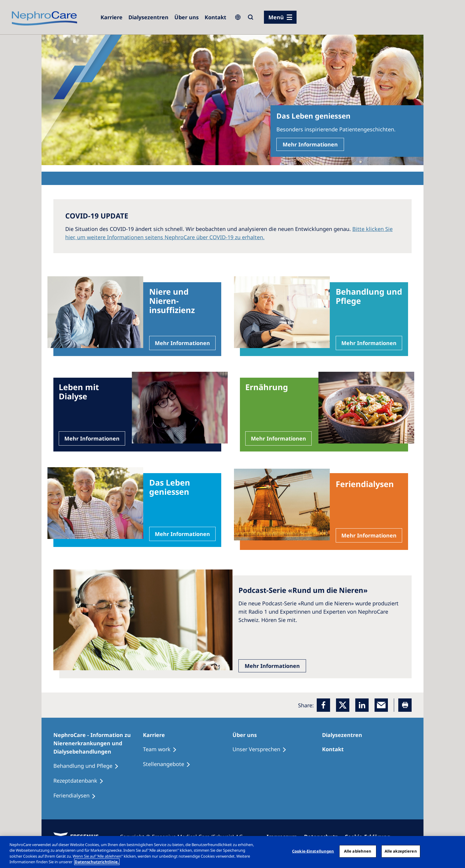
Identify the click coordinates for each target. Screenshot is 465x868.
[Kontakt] (215, 17)
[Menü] (280, 17)
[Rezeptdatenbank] (81, 781)
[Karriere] (112, 17)
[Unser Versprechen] (262, 749)
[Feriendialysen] (77, 796)
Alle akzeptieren (401, 851)
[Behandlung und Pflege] (89, 766)
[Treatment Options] (163, 749)
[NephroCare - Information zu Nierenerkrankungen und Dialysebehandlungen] (98, 743)
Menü (276, 17)
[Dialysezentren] (148, 17)
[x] (343, 705)
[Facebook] (323, 705)
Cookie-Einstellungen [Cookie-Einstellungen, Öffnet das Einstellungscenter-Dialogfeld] (313, 851)
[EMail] (381, 705)
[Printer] (405, 705)
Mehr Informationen (310, 144)
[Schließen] (456, 851)
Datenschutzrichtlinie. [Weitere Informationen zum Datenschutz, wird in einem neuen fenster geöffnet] (97, 862)
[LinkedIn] (362, 705)
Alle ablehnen (358, 851)
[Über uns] (187, 17)
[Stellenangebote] (169, 764)
